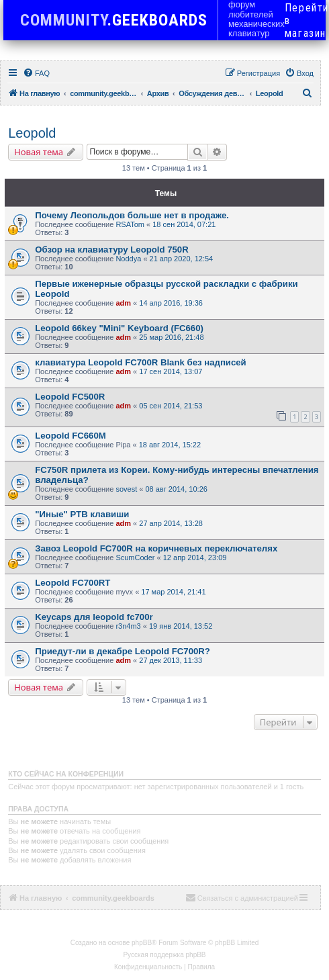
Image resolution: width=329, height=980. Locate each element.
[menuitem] (36, 73)
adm (123, 303)
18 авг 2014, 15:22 (170, 445)
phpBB (142, 943)
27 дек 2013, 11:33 (171, 660)
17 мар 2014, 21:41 (173, 592)
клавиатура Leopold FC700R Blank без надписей (141, 362)
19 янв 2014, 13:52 (181, 626)
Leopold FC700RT (73, 583)
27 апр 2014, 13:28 (171, 523)
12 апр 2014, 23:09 (195, 558)
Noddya (128, 259)
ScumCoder (135, 558)
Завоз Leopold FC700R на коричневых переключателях (156, 548)
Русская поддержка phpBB (164, 955)
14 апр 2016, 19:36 (171, 303)
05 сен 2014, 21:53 (171, 406)
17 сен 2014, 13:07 (171, 371)
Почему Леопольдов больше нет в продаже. (132, 215)
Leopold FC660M (70, 436)
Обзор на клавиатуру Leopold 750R (112, 250)
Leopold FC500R (70, 397)
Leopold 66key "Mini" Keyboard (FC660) (119, 328)
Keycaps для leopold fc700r (94, 617)
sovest (126, 489)
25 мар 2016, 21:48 (171, 337)
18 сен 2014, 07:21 (184, 224)
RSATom (130, 224)
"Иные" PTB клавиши (82, 514)
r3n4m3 (128, 626)
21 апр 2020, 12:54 (182, 259)
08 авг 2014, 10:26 (176, 489)
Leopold (32, 133)
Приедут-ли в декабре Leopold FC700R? (123, 651)
